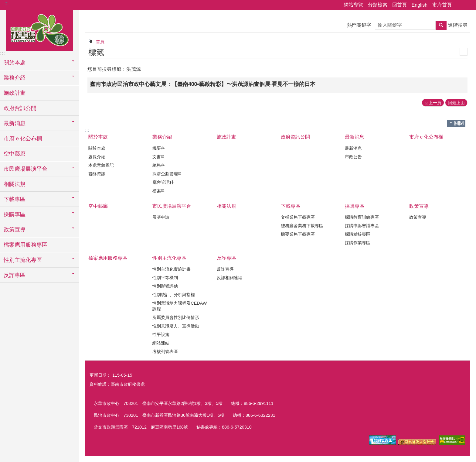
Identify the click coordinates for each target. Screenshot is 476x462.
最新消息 (355, 137)
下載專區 (291, 206)
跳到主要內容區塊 (3, 3)
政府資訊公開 (20, 108)
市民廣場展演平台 (172, 206)
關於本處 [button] (15, 63)
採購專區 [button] (15, 214)
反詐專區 (226, 258)
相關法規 (15, 184)
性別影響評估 (165, 286)
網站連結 (161, 343)
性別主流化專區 (169, 258)
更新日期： (100, 375)
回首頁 (399, 5)
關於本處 (98, 137)
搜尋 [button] (441, 25)
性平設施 (161, 334)
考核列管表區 (165, 351)
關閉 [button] (459, 123)
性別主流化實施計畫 (172, 269)
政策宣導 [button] (15, 230)
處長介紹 (97, 157)
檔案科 (159, 191)
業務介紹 (162, 137)
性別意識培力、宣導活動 (176, 326)
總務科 (159, 165)
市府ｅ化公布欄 (23, 139)
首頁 (100, 42)
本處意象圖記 (101, 165)
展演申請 (161, 217)
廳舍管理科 (163, 182)
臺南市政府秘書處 (39, 29)
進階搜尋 (458, 25)
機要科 (159, 148)
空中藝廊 (15, 154)
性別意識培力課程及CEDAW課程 (180, 306)
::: (7, 3)
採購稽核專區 (358, 234)
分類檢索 (378, 5)
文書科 (159, 157)
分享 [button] (459, 5)
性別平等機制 (165, 278)
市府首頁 (442, 5)
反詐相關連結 (229, 278)
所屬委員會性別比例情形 (176, 317)
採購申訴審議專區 (362, 226)
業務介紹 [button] (15, 78)
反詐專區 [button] (15, 275)
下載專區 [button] (15, 199)
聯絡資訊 (97, 174)
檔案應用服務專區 (25, 245)
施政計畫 (15, 93)
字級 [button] (468, 5)
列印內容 (464, 52)
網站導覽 (353, 5)
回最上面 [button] (456, 103)
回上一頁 (433, 103)
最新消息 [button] (15, 123)
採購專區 (355, 206)
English (420, 5)
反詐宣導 (225, 269)
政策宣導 (419, 206)
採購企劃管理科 (167, 174)
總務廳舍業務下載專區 (302, 226)
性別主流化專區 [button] (23, 260)
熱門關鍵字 (359, 25)
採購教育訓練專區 (362, 217)
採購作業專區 (358, 243)
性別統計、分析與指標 (174, 295)
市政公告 (353, 157)
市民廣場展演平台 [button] (25, 169)
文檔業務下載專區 (298, 217)
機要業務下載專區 (298, 234)
